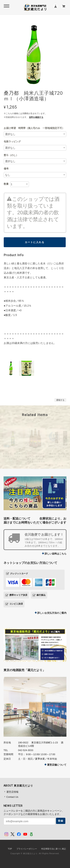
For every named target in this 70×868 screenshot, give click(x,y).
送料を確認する (36, 117)
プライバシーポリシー (27, 849)
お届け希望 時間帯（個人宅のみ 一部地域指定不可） (34, 128)
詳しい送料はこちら (56, 554)
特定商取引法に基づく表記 (54, 849)
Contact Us (12, 797)
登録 (61, 821)
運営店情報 (12, 792)
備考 (6, 169)
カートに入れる (35, 242)
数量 (6, 184)
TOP (10, 849)
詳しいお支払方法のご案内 (52, 613)
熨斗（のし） (11, 155)
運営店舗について (57, 765)
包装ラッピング (12, 142)
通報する (60, 400)
